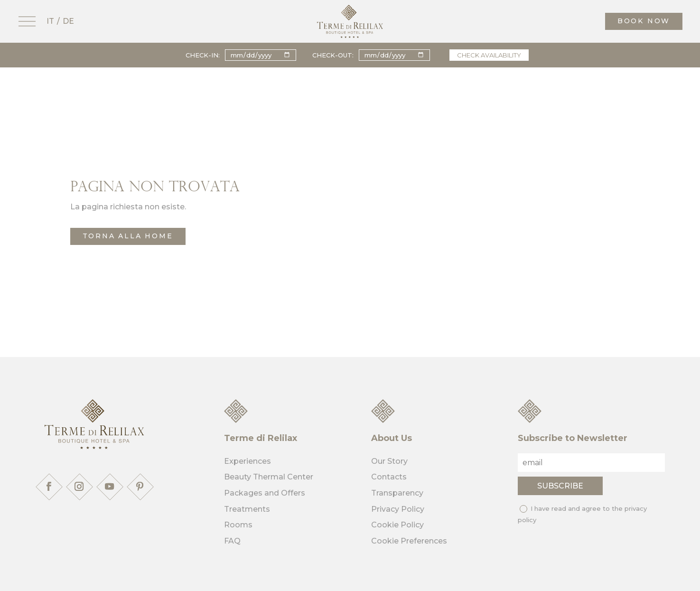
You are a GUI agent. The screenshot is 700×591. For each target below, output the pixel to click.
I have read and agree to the (582, 514)
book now (644, 21)
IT (50, 21)
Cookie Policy (397, 525)
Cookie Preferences (409, 541)
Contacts (389, 477)
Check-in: (203, 55)
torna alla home (128, 236)
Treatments (247, 509)
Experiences (247, 461)
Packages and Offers (265, 493)
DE (68, 21)
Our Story (389, 461)
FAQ (232, 541)
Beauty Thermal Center (269, 477)
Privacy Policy (398, 509)
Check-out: (333, 55)
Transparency (397, 493)
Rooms (238, 525)
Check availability (489, 55)
